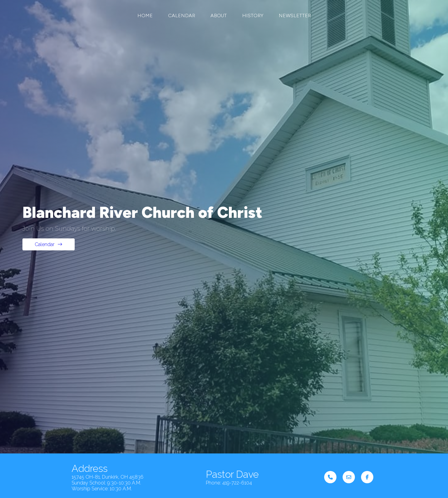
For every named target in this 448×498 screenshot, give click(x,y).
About (219, 16)
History (253, 16)
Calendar (182, 16)
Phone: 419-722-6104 (229, 454)
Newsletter (295, 16)
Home (145, 16)
